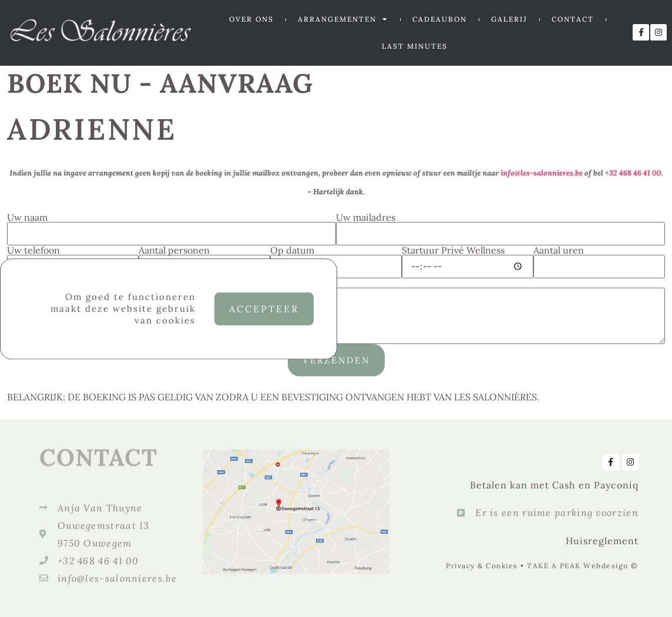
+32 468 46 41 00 (621, 173)
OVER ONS (251, 19)
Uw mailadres (366, 217)
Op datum (292, 250)
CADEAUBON (440, 19)
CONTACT (573, 19)
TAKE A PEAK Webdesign (578, 566)
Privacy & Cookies (482, 566)
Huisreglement (602, 541)
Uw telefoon (33, 250)
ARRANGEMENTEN (343, 19)
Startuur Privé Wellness (453, 250)
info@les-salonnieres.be (533, 173)
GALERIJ (509, 19)
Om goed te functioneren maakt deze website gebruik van (123, 313)
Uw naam (27, 217)
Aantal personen (174, 250)
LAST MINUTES (415, 46)
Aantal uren (559, 250)
